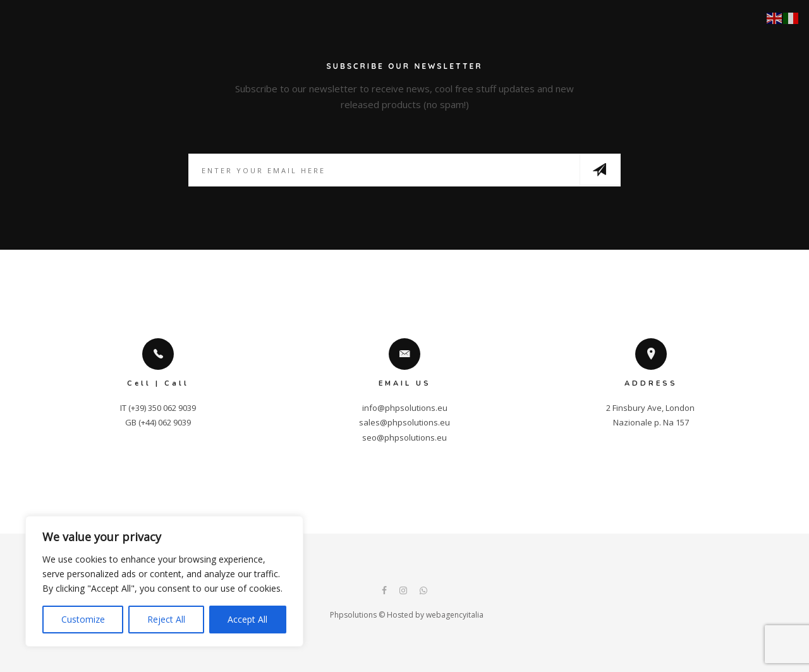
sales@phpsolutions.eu (404, 422)
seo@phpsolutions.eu (404, 437)
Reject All (166, 619)
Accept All (247, 619)
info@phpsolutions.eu (405, 408)
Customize (83, 619)
